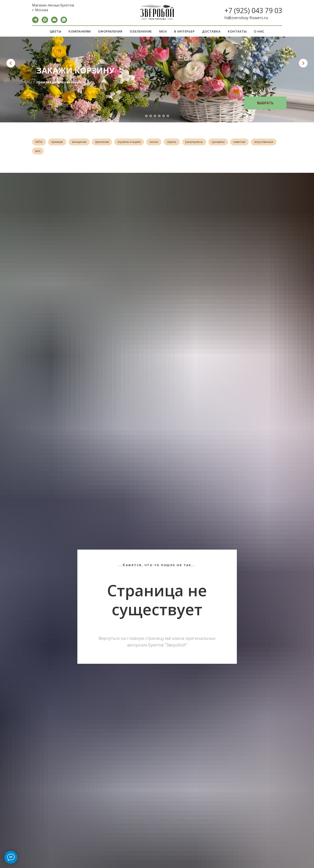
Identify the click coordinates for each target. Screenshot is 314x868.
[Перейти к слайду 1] (146, 116)
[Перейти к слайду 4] (159, 116)
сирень (179, 142)
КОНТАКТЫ (237, 31)
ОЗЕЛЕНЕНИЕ (141, 31)
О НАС (259, 31)
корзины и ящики (134, 142)
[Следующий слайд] (303, 63)
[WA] (64, 22)
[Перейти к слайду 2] (151, 116)
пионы (160, 142)
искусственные (45, 152)
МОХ (163, 31)
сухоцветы (227, 142)
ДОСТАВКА (211, 31)
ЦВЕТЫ (56, 31)
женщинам (82, 142)
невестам (249, 142)
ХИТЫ (40, 142)
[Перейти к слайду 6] (168, 116)
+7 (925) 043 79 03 (253, 10)
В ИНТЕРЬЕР (184, 31)
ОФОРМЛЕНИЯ (110, 31)
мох (67, 152)
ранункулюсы (202, 142)
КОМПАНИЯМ (80, 31)
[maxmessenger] (45, 22)
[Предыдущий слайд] (11, 63)
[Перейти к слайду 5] (164, 116)
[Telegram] (35, 22)
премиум (59, 142)
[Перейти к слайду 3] (155, 116)
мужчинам (106, 142)
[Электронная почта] (54, 22)
